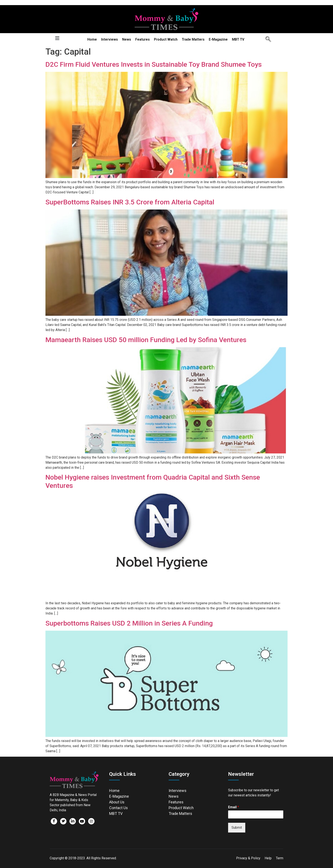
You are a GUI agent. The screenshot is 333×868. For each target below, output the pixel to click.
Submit (237, 828)
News (127, 39)
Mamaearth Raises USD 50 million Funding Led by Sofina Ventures (146, 340)
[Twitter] (63, 821)
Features (143, 39)
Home (92, 39)
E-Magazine (218, 39)
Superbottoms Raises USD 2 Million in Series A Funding (129, 623)
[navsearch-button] (267, 40)
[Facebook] (54, 821)
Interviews (109, 39)
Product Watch (166, 39)
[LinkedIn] (73, 821)
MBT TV (238, 39)
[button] (57, 38)
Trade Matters (193, 39)
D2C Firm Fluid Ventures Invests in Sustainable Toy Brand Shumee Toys (154, 64)
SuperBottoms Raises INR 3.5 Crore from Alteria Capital (130, 202)
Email (234, 807)
